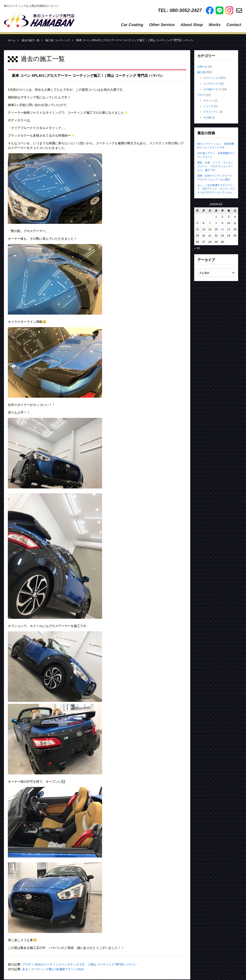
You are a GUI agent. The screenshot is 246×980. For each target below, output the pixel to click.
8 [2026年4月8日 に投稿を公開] (216, 227)
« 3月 (197, 252)
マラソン (209, 100)
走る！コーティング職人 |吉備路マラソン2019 (55, 969)
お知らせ (203, 66)
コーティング (66, 40)
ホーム (12, 40)
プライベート (211, 112)
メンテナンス (211, 83)
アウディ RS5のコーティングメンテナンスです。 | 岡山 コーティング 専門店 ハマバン (83, 964)
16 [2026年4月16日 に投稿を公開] (222, 233)
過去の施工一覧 (32, 40)
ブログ (201, 95)
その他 (207, 117)
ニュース (209, 106)
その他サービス (213, 89)
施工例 (52, 40)
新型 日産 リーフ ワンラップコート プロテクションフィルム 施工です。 (215, 166)
